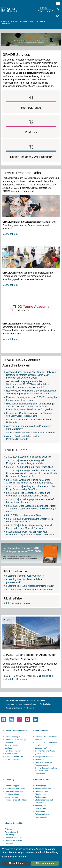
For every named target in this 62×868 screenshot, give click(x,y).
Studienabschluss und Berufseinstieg (44, 801)
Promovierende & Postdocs (16, 800)
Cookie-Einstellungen (14, 708)
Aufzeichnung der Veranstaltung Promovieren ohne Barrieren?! (29, 428)
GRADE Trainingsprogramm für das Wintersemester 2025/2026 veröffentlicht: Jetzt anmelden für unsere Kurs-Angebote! (30, 384)
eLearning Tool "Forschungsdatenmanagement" (30, 590)
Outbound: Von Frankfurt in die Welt (46, 744)
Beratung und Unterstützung (41, 807)
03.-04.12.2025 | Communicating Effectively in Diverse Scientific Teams (29, 520)
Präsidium (9, 829)
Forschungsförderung (13, 794)
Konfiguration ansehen (15, 857)
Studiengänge (41, 786)
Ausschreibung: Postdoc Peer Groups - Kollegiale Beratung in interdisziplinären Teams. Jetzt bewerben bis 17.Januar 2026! (31, 375)
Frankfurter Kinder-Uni (14, 757)
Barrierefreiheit (46, 704)
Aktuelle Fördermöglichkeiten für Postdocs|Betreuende (23, 438)
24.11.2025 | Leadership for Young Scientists (29, 457)
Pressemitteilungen (13, 737)
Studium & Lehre (42, 780)
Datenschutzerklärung (27, 704)
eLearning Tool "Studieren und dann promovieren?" (24, 581)
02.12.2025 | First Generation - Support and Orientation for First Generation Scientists (28, 494)
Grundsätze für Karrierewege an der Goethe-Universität (29, 421)
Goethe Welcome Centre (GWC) (45, 752)
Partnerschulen (41, 817)
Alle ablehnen (16, 863)
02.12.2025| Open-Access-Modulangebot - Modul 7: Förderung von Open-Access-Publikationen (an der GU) (31, 509)
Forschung (10, 780)
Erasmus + (39, 759)
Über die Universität (13, 823)
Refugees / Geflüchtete (44, 757)
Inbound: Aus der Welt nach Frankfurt (46, 738)
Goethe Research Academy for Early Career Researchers (46, 771)
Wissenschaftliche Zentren (15, 789)
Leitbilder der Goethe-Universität (14, 842)
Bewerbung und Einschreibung (41, 793)
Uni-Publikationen (12, 742)
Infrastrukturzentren (13, 797)
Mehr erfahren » (11, 234)
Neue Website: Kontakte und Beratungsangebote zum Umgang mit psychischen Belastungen (31, 392)
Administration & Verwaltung (11, 833)
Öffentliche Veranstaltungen (16, 740)
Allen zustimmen (45, 863)
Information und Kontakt (18, 603)
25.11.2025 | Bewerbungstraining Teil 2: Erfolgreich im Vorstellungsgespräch (26, 462)
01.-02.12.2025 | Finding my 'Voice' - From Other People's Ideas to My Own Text (31, 488)
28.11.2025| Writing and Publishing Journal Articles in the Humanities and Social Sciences (30, 481)
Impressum (10, 704)
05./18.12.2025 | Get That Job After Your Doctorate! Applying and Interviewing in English (30, 533)
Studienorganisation (43, 797)
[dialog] (31, 857)
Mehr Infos (21, 679)
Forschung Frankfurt (13, 751)
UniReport (9, 748)
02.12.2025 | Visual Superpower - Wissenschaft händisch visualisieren (30, 501)
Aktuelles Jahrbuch (12, 745)
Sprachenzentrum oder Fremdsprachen (44, 764)
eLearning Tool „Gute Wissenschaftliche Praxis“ (30, 586)
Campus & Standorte (13, 838)
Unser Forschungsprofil (14, 791)
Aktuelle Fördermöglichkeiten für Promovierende (31, 433)
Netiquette (30, 708)
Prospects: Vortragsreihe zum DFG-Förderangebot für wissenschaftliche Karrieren (32, 399)
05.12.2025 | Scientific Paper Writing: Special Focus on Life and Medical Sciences (29, 527)
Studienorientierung (43, 789)
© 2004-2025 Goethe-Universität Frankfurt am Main (25, 700)
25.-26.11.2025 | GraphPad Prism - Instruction (30, 467)
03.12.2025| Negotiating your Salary (24, 515)
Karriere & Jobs (11, 754)
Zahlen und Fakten (12, 759)
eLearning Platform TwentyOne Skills (25, 576)
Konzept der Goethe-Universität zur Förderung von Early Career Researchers (30, 415)
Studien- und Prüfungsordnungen (43, 813)
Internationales (41, 731)
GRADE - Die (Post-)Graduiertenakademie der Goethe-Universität (23, 22)
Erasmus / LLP (41, 748)
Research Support (12, 786)
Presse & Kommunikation (16, 731)
